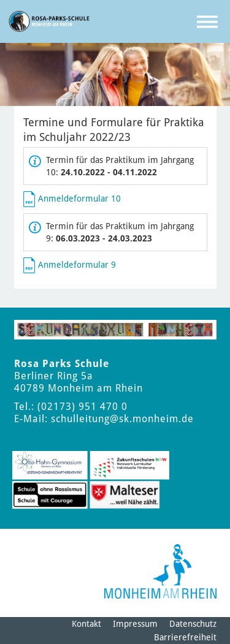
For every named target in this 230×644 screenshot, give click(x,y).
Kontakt (86, 624)
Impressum (135, 624)
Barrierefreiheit (185, 637)
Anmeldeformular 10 (79, 198)
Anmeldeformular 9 (77, 264)
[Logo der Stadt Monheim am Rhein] (160, 571)
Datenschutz (193, 624)
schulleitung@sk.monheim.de (122, 419)
